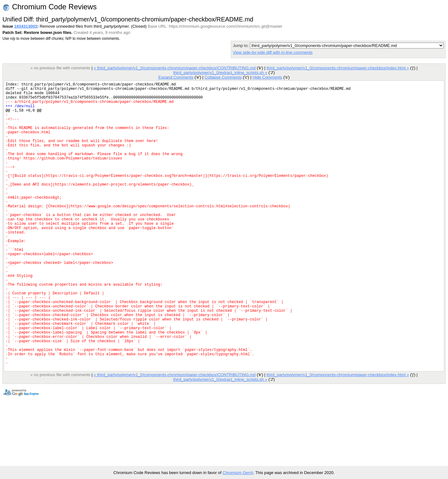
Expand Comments (176, 77)
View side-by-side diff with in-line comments (273, 52)
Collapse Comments (223, 77)
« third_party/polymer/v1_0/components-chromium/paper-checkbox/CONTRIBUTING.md (175, 68)
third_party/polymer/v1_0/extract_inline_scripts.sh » (220, 73)
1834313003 (26, 26)
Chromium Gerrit (238, 473)
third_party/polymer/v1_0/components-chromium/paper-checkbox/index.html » (338, 68)
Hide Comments (267, 77)
